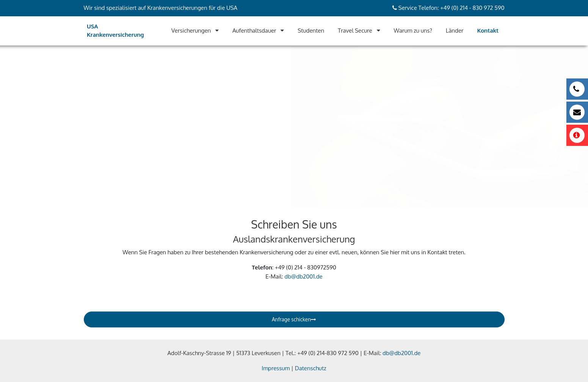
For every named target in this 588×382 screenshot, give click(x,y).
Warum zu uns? (413, 31)
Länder (455, 31)
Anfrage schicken (294, 319)
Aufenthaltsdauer (254, 31)
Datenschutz (311, 368)
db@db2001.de (303, 276)
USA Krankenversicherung (115, 31)
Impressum (276, 368)
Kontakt (488, 31)
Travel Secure (355, 31)
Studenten (311, 31)
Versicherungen (191, 31)
